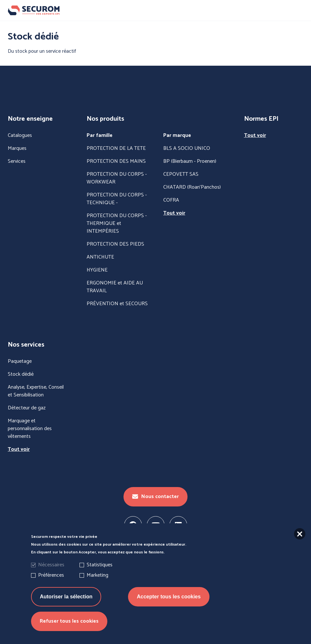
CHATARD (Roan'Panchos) (192, 187)
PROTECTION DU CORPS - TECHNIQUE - (117, 199)
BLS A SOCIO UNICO (187, 149)
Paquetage (20, 361)
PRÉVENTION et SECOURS (117, 304)
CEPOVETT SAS (181, 174)
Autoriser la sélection (66, 605)
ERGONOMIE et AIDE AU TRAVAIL (115, 287)
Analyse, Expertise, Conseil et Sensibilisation (36, 391)
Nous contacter (155, 497)
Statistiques (100, 573)
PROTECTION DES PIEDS (115, 244)
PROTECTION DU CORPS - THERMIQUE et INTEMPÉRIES (117, 224)
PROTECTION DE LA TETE (116, 149)
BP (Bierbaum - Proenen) (190, 161)
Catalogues (20, 136)
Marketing (97, 583)
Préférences (51, 583)
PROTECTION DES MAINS (116, 161)
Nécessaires (51, 573)
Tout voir (174, 213)
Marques (17, 149)
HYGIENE (97, 270)
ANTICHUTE (100, 257)
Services (17, 161)
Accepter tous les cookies (169, 605)
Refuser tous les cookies (69, 629)
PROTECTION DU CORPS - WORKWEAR (117, 178)
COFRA (171, 200)
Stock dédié (21, 374)
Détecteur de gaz (27, 408)
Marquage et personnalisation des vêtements (30, 429)
